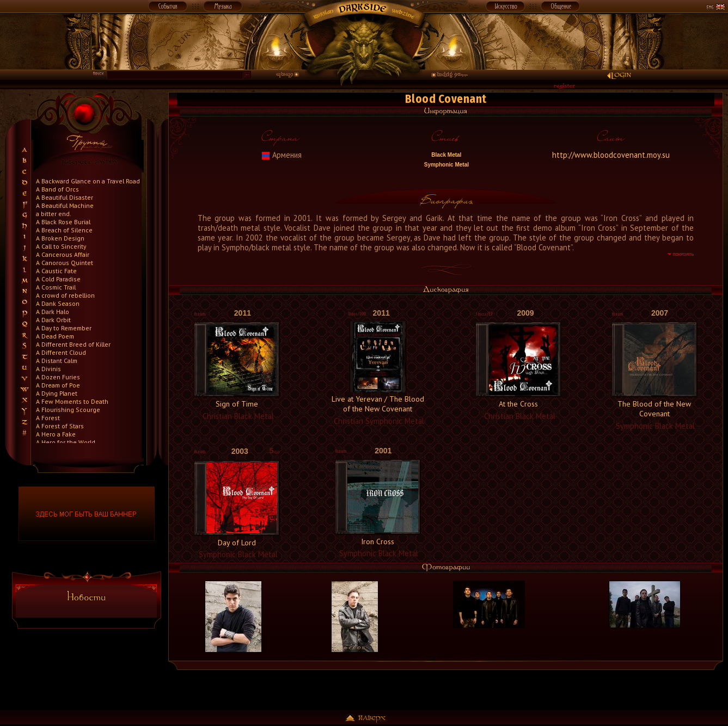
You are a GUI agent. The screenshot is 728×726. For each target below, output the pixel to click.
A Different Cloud (61, 352)
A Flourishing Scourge (68, 410)
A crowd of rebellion (65, 295)
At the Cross (518, 404)
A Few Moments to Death (72, 401)
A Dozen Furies (58, 377)
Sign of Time (237, 404)
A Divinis (48, 369)
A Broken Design (60, 238)
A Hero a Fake (56, 434)
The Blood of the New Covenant (654, 409)
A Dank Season (58, 303)
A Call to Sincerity (61, 246)
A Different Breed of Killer (73, 344)
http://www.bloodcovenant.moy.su (611, 155)
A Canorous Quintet (65, 263)
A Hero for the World (66, 442)
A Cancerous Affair (63, 254)
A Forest (48, 418)
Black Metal (446, 155)
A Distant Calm (57, 361)
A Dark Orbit (53, 320)
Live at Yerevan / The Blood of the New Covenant (378, 404)
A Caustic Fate (56, 271)
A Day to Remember (64, 328)
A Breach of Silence (64, 230)
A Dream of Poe (58, 385)
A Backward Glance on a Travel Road (88, 181)
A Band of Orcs (57, 189)
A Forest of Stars (60, 426)
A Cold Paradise (58, 279)
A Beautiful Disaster (65, 197)
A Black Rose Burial (63, 222)
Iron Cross (378, 542)
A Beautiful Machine (65, 205)
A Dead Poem (55, 336)
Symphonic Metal (446, 165)
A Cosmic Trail (56, 287)
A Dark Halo (53, 312)
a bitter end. (54, 214)
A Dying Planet (57, 393)
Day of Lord (237, 543)
